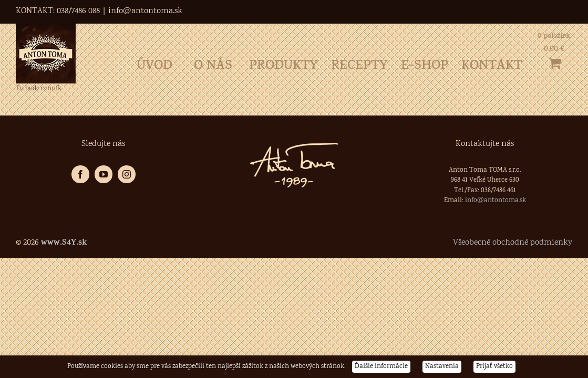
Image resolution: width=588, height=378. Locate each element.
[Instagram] (127, 174)
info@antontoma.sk (145, 11)
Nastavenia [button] (442, 367)
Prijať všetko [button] (494, 367)
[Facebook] (80, 174)
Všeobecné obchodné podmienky (513, 243)
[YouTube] (104, 174)
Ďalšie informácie (381, 367)
